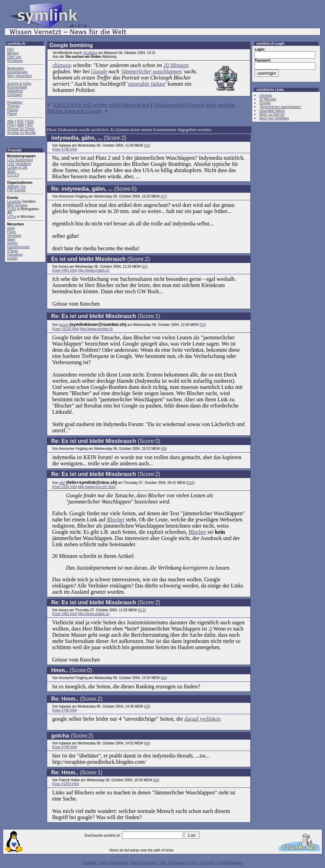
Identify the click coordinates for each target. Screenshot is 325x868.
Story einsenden (20, 76)
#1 (147, 145)
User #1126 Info (66, 329)
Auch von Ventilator (274, 118)
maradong (15, 255)
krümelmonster (19, 247)
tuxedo (12, 258)
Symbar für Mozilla (21, 133)
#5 (147, 706)
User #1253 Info (66, 784)
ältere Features (144, 862)
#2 (145, 267)
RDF (20, 121)
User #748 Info (65, 149)
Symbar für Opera (21, 129)
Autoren (208, 862)
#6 (147, 743)
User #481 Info (65, 270)
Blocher (116, 520)
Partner (13, 110)
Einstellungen (18, 72)
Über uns (14, 57)
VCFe (12, 217)
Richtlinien (15, 61)
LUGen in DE (17, 167)
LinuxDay (14, 202)
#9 (156, 780)
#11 (142, 610)
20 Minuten (176, 65)
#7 (164, 196)
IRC (30, 125)
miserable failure (147, 84)
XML (11, 121)
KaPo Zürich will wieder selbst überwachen (101, 105)
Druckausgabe (169, 105)
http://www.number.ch (96, 329)
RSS (30, 121)
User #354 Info (65, 487)
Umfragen (15, 95)
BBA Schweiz (17, 205)
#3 (203, 325)
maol (11, 228)
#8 (164, 449)
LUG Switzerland (20, 160)
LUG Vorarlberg (19, 164)
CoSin (12, 209)
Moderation (16, 68)
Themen (14, 106)
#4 (164, 678)
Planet (12, 114)
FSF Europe (17, 190)
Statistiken (15, 91)
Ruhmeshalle (17, 87)
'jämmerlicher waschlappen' (152, 71)
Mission (13, 53)
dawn (11, 239)
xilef (62, 483)
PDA (11, 125)
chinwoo (62, 65)
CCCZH (13, 175)
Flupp (12, 232)
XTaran (13, 251)
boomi (64, 325)
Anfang (89, 862)
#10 (190, 483)
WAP (21, 125)
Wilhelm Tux (17, 186)
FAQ (11, 49)
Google (99, 71)
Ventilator (14, 236)
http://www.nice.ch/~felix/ (97, 487)
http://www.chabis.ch (94, 270)
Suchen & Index (19, 83)
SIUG (11, 171)
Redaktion (15, 102)
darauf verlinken (202, 719)
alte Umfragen (173, 862)
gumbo (13, 243)
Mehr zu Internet (272, 114)
